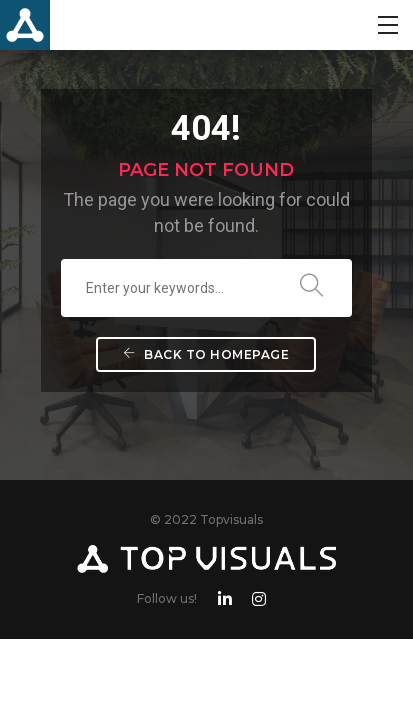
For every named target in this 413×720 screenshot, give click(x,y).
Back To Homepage (206, 354)
